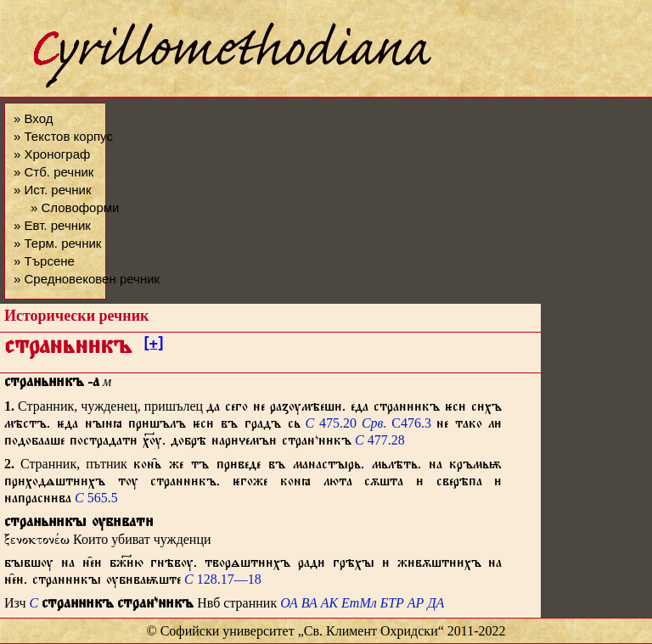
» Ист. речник (53, 190)
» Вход (33, 118)
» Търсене (44, 261)
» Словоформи (75, 207)
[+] (153, 346)
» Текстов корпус (63, 136)
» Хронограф (52, 154)
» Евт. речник (52, 225)
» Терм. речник (57, 243)
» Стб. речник (53, 172)
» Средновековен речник (87, 279)
